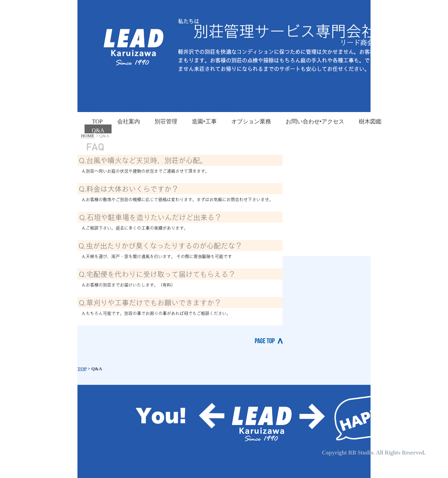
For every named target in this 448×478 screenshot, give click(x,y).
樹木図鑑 (370, 121)
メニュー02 (138, 103)
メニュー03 (184, 103)
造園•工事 (204, 121)
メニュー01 (92, 103)
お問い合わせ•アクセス (315, 121)
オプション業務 (251, 121)
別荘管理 (166, 121)
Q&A (98, 130)
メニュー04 (230, 103)
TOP (97, 121)
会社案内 (129, 121)
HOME (88, 136)
